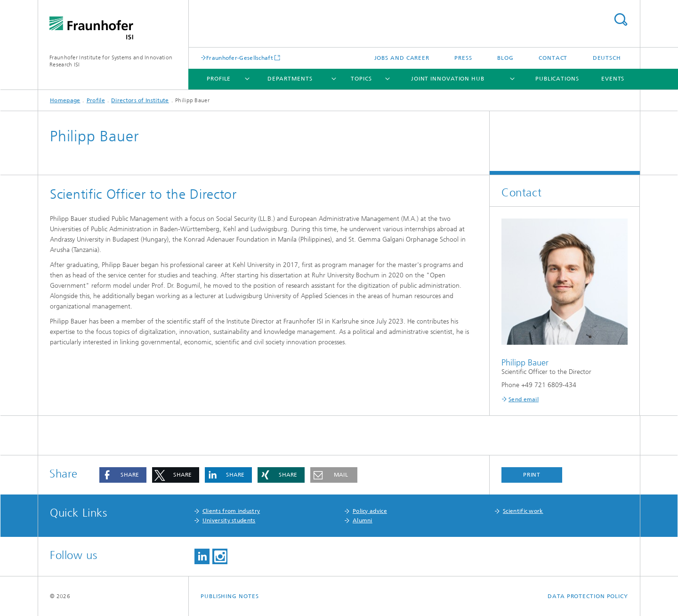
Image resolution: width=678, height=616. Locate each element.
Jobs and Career (402, 58)
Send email (524, 399)
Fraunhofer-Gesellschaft (240, 58)
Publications (557, 79)
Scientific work (523, 511)
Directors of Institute (140, 100)
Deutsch (607, 58)
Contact (553, 58)
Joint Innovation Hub (448, 79)
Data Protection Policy (588, 596)
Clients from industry (231, 511)
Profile (219, 79)
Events (613, 79)
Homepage (65, 100)
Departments (290, 79)
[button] (123, 475)
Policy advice (370, 511)
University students (229, 520)
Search (621, 20)
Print (532, 475)
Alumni (363, 520)
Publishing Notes (230, 596)
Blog (505, 58)
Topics (361, 79)
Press (463, 58)
